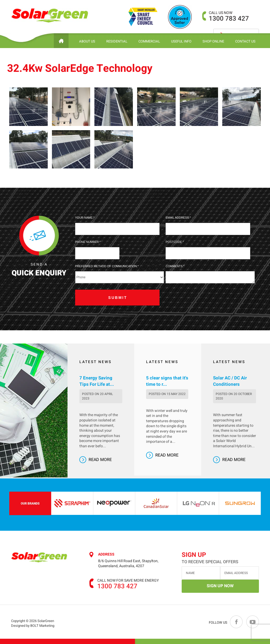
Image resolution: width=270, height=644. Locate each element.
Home (61, 41)
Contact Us (245, 41)
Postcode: (174, 242)
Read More (100, 460)
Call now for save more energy (128, 581)
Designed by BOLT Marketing (33, 630)
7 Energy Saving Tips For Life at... (97, 381)
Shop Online (213, 41)
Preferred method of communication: (107, 266)
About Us (87, 41)
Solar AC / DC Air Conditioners (230, 381)
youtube (252, 622)
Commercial (149, 41)
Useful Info (181, 41)
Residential (117, 41)
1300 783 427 (229, 16)
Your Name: (84, 218)
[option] (74, 503)
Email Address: (178, 218)
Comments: (174, 266)
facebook (237, 622)
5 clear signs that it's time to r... (167, 381)
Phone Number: (87, 242)
